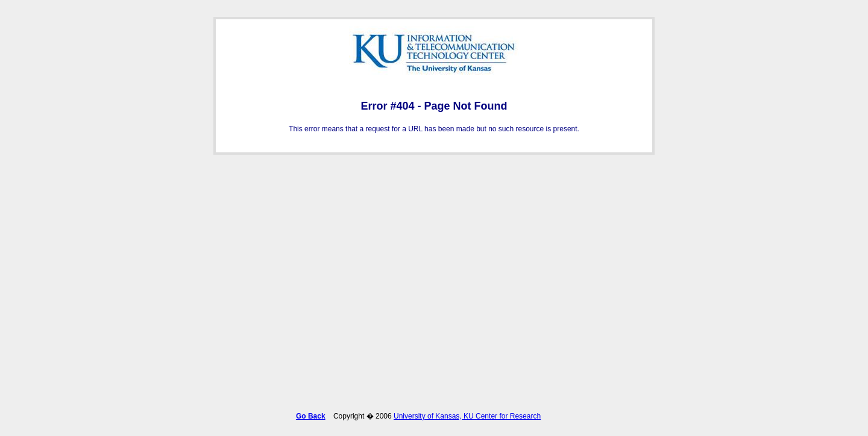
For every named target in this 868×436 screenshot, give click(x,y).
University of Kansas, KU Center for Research (467, 414)
